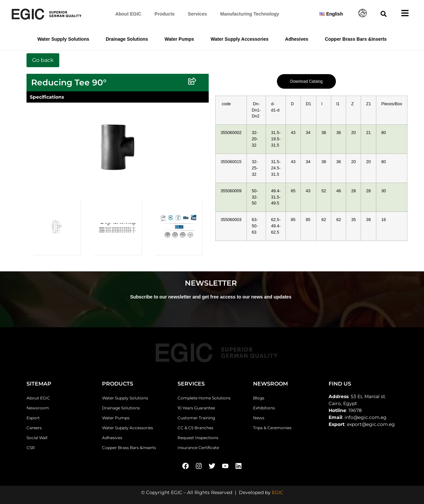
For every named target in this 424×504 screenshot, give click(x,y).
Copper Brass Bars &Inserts (356, 39)
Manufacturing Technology (250, 14)
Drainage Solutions (127, 39)
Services (197, 14)
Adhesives (297, 39)
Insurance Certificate (198, 448)
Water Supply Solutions (63, 39)
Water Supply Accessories (240, 39)
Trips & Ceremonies (272, 428)
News (259, 418)
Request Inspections (198, 438)
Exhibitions (264, 408)
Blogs (259, 398)
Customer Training (196, 418)
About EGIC (128, 14)
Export (33, 418)
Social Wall (37, 438)
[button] (384, 14)
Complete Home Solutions (204, 398)
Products (164, 14)
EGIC (278, 492)
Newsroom (38, 408)
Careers (34, 428)
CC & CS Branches (195, 428)
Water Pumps (179, 39)
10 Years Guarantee (196, 408)
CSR (31, 448)
